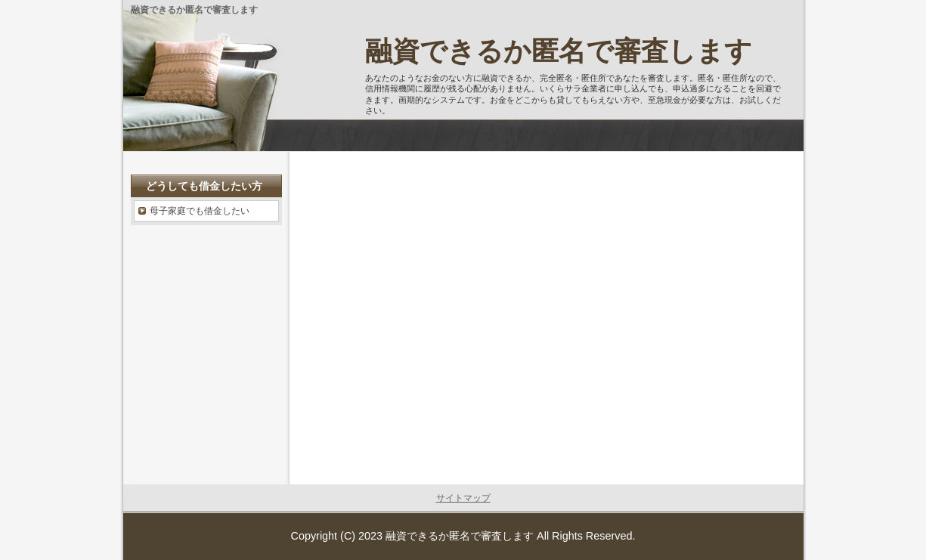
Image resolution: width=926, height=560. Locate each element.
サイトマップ (463, 498)
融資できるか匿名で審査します (559, 51)
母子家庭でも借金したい (200, 211)
